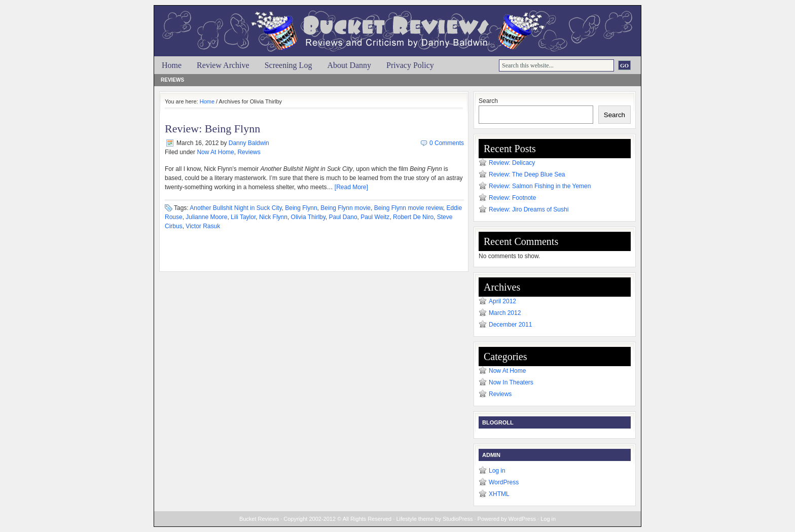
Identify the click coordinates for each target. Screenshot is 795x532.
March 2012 (505, 313)
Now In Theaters (511, 382)
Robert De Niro (413, 217)
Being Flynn (301, 208)
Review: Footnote (512, 198)
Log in (497, 471)
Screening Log (288, 65)
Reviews (172, 80)
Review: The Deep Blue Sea (527, 174)
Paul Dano (343, 217)
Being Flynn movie (346, 208)
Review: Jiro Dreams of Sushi (529, 209)
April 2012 (502, 301)
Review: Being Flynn (212, 129)
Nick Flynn (273, 217)
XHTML (499, 494)
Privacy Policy (410, 65)
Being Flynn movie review (409, 208)
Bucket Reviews (403, 24)
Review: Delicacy (512, 163)
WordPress (504, 482)
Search (488, 101)
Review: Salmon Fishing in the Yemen (540, 186)
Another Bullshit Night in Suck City (236, 208)
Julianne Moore (206, 217)
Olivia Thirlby (308, 217)
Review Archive (223, 65)
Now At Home (215, 152)
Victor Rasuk (203, 226)
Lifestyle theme (415, 519)
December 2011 (510, 325)
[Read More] (351, 187)
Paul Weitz (375, 217)
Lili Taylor (243, 217)
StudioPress (458, 519)
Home (172, 65)
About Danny (349, 65)
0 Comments (447, 143)
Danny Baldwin (249, 143)
